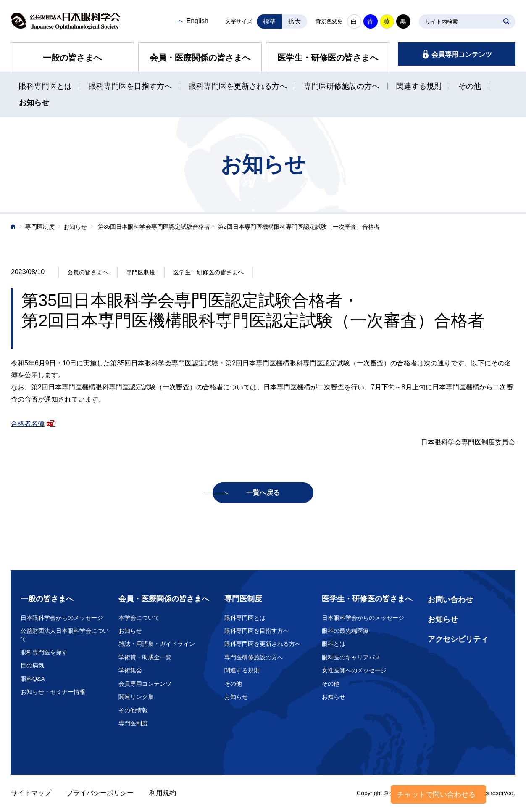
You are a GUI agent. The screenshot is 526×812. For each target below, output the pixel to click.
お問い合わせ (450, 600)
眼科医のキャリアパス (351, 657)
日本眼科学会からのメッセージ (62, 618)
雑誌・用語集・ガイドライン (157, 644)
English (197, 21)
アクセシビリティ (458, 639)
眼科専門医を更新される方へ (238, 86)
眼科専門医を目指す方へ (130, 86)
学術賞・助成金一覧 (145, 657)
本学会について (139, 618)
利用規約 (163, 793)
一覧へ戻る (263, 493)
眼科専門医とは (45, 86)
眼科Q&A (33, 679)
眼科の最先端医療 (345, 631)
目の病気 (32, 665)
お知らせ (34, 103)
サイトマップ (31, 793)
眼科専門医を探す (44, 652)
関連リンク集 (136, 697)
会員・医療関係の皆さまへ (200, 58)
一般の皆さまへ (72, 58)
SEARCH (506, 21)
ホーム (13, 227)
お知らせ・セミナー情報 (53, 692)
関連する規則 (419, 86)
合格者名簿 (28, 424)
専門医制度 (40, 227)
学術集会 (130, 670)
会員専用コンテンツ (462, 54)
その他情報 (133, 710)
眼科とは (334, 644)
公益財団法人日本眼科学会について (65, 635)
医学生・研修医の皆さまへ (328, 58)
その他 (470, 86)
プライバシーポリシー (100, 793)
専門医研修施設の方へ (342, 86)
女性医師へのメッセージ (354, 670)
